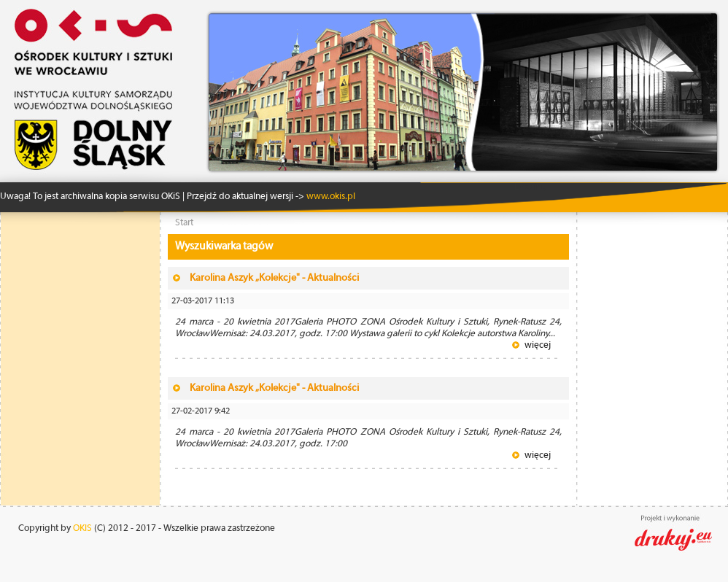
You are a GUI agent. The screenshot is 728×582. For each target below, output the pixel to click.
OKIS (82, 528)
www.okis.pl (330, 197)
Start (184, 223)
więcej (538, 345)
